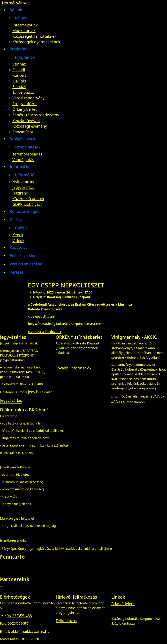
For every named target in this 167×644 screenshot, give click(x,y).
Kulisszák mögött (25, 211)
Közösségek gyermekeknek (36, 42)
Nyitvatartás (23, 182)
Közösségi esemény (30, 126)
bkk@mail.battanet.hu (74, 548)
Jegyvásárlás (23, 187)
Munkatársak (24, 31)
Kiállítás (19, 81)
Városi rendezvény (28, 98)
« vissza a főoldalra (44, 332)
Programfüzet (25, 104)
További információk (74, 368)
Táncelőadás (23, 92)
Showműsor (23, 132)
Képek (18, 235)
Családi (19, 70)
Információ (19, 167)
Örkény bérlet (25, 109)
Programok (20, 49)
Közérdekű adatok (28, 199)
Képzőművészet (26, 121)
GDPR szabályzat (27, 204)
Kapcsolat (18, 247)
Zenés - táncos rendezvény (36, 115)
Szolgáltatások (23, 139)
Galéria (16, 220)
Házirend (20, 193)
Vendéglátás (23, 160)
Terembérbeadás (27, 154)
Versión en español (27, 264)
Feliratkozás (66, 621)
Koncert (19, 75)
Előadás (19, 87)
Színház (19, 64)
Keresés (17, 272)
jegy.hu (34, 392)
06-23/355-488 (19, 616)
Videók (18, 240)
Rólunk (16, 10)
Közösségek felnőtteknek (34, 36)
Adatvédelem (123, 604)
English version (23, 256)
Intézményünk (25, 25)
